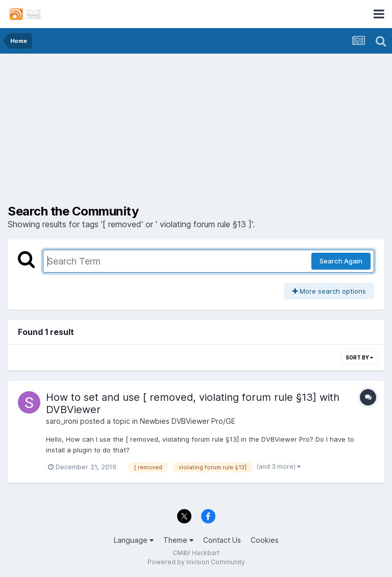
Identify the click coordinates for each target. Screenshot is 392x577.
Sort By (359, 357)
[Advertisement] (196, 133)
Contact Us (222, 540)
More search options (329, 291)
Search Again (341, 261)
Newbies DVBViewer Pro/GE (188, 421)
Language (134, 540)
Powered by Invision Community (196, 562)
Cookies (265, 540)
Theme (178, 540)
